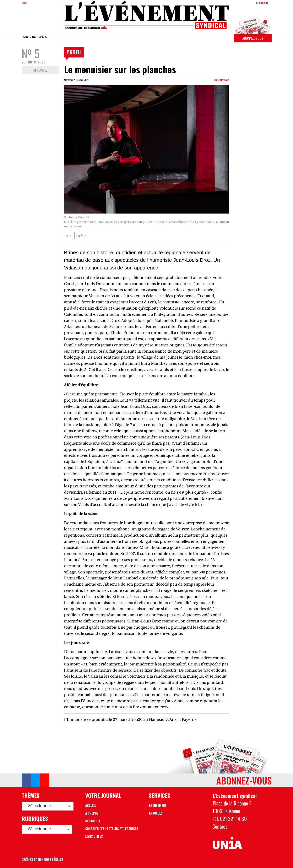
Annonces (156, 813)
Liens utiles (94, 836)
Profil (74, 52)
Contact (220, 826)
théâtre (81, 236)
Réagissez (41, 70)
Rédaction (93, 821)
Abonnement (158, 806)
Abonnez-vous (253, 38)
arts (68, 236)
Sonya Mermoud (221, 80)
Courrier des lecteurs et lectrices (112, 829)
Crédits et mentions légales (43, 860)
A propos (92, 813)
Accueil (91, 806)
